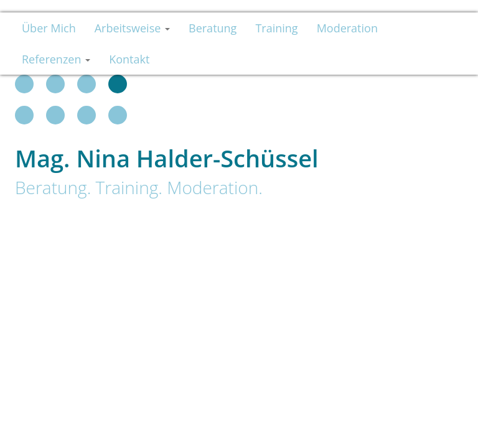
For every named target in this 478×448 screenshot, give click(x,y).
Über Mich (49, 28)
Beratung (213, 28)
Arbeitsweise (132, 28)
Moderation (347, 28)
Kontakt (129, 59)
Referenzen (56, 59)
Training (276, 28)
